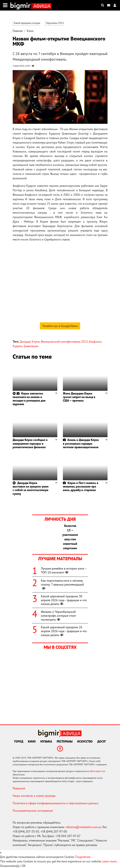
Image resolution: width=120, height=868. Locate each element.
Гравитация (31, 346)
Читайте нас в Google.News (60, 326)
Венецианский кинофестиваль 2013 (64, 342)
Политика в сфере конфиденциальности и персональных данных (56, 803)
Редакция (19, 788)
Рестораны (65, 741)
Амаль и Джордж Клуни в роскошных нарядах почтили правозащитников (81, 443)
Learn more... (110, 861)
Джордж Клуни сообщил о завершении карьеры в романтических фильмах (30, 443)
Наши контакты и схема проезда (34, 796)
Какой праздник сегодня (27, 23)
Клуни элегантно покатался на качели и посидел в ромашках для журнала (29, 399)
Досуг (102, 741)
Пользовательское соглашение (33, 811)
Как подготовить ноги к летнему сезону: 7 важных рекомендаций (62, 584)
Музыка (46, 741)
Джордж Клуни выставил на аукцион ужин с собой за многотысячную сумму (31, 488)
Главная (18, 31)
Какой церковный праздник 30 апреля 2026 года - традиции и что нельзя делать (64, 600)
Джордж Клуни (30, 342)
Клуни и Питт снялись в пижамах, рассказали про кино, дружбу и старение (81, 486)
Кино (30, 31)
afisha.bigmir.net (97, 771)
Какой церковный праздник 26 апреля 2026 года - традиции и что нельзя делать (64, 631)
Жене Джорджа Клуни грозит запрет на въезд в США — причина (79, 397)
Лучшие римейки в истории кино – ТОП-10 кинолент (64, 570)
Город (19, 741)
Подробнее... (84, 857)
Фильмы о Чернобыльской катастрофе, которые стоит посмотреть (58, 616)
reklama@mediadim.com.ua (84, 827)
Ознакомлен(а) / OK (13, 866)
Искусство (85, 741)
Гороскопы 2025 (55, 23)
